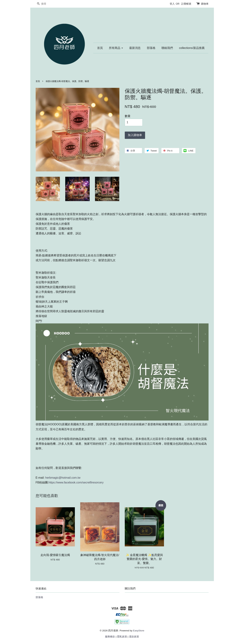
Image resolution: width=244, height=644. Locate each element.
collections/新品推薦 (192, 48)
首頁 (100, 48)
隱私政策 (122, 637)
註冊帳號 (186, 4)
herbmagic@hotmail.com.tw (62, 478)
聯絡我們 (167, 48)
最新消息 (135, 48)
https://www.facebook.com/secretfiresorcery (76, 482)
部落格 (151, 48)
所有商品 (116, 48)
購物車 (205, 4)
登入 (172, 4)
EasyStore (139, 631)
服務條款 (110, 637)
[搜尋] (46, 4)
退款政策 (134, 637)
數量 (128, 116)
